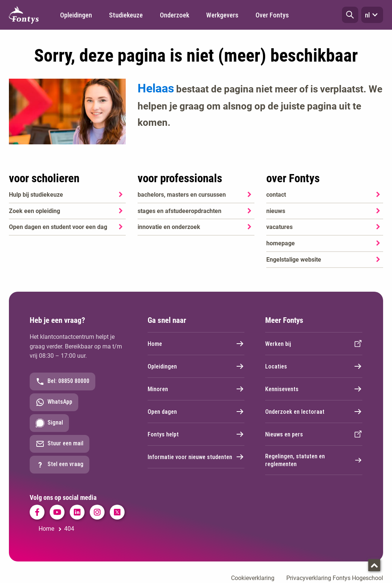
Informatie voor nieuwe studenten (196, 457)
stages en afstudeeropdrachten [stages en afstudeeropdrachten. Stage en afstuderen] (179, 211)
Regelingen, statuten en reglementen (314, 460)
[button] (350, 15)
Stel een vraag (60, 465)
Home (196, 344)
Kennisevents (314, 389)
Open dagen (196, 412)
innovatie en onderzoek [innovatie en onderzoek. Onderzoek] (169, 227)
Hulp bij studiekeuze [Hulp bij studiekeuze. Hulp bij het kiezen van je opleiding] (36, 195)
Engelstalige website (294, 260)
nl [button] (372, 15)
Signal (49, 423)
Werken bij (314, 344)
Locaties (314, 366)
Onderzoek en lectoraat (314, 412)
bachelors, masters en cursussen (182, 195)
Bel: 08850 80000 (62, 381)
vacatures (279, 227)
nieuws (276, 211)
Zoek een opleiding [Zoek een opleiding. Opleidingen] (34, 211)
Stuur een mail (60, 444)
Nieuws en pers (314, 434)
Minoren (196, 389)
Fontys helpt (196, 434)
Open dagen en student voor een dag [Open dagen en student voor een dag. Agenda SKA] (58, 227)
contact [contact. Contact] (276, 195)
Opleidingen (196, 366)
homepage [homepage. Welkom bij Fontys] (281, 243)
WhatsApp (54, 402)
